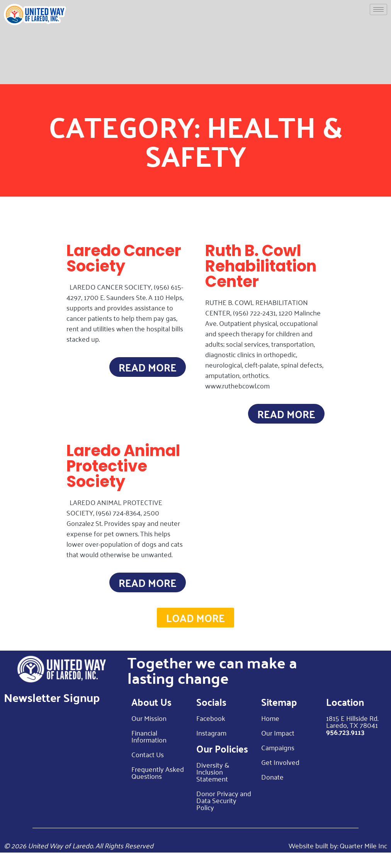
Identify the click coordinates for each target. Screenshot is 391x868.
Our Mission (149, 733)
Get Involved (280, 777)
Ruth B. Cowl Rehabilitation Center (261, 266)
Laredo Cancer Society (124, 258)
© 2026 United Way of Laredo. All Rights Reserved (79, 861)
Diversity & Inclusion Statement (213, 787)
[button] (195, 631)
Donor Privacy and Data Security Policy (224, 815)
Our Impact (278, 748)
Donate (272, 792)
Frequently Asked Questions (158, 788)
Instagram (211, 748)
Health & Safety (244, 141)
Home (270, 733)
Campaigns (278, 763)
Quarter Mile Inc (363, 861)
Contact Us (148, 770)
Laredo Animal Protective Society (123, 471)
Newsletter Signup (52, 713)
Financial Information (149, 751)
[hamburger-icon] (378, 9)
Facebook (211, 733)
